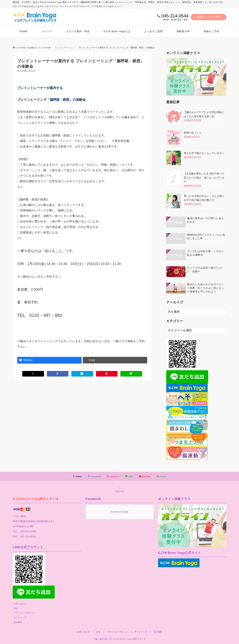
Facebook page (119, 512)
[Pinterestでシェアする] (107, 374)
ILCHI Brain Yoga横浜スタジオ (36, 499)
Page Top (119, 490)
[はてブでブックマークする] (82, 374)
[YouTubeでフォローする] (145, 476)
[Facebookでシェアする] (58, 374)
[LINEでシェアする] (131, 374)
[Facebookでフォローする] (94, 476)
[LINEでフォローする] (129, 476)
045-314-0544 (175, 16)
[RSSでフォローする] (162, 476)
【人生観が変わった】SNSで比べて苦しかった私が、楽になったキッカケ (204, 178)
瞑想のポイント (193, 133)
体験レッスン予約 (208, 17)
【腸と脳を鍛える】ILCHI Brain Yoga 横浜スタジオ (120, 639)
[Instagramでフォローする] (113, 476)
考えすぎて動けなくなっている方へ (204, 153)
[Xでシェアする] (33, 374)
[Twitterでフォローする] (77, 476)
